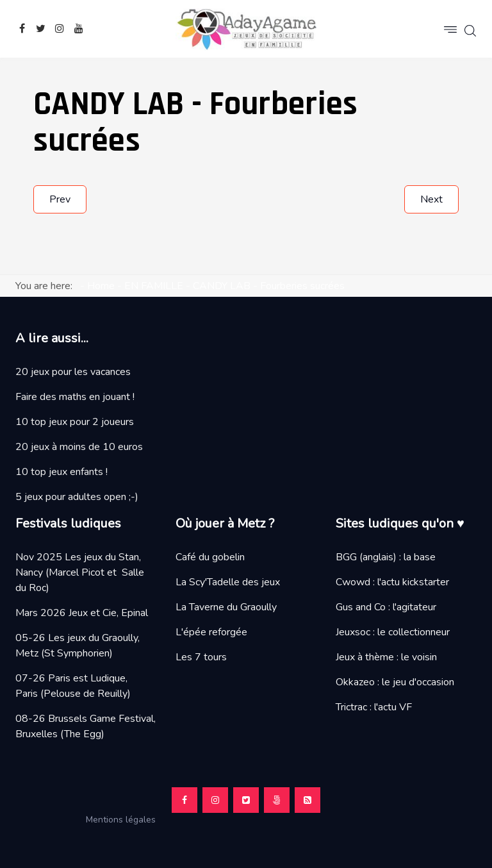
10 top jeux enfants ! (61, 472)
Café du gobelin (210, 557)
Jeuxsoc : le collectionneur (393, 632)
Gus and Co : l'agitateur (386, 607)
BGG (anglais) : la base (386, 557)
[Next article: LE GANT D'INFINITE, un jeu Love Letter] (431, 199)
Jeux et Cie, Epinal (108, 613)
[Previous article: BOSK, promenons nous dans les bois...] (60, 199)
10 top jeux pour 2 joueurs (75, 422)
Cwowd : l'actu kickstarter (392, 582)
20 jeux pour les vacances (73, 372)
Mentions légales (126, 820)
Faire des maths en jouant (73, 397)
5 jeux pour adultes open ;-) (77, 497)
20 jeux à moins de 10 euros (79, 447)
